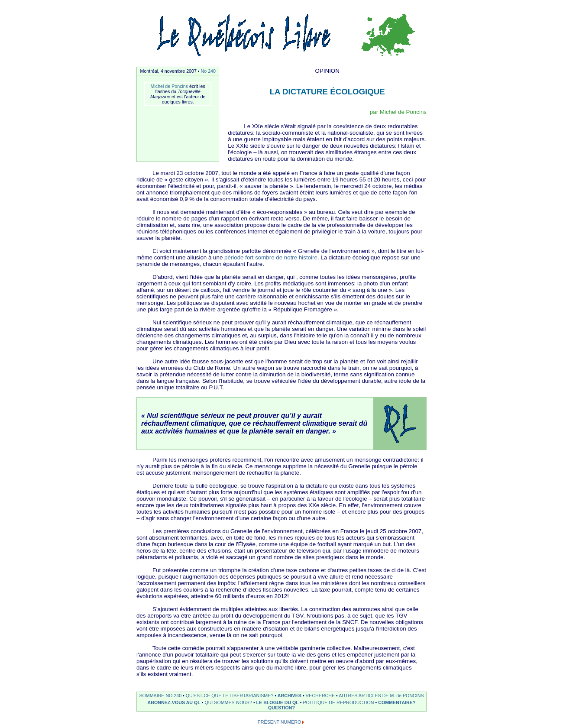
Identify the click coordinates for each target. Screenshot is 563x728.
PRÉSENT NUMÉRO (279, 722)
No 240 (208, 71)
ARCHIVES (290, 696)
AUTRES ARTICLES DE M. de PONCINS (381, 696)
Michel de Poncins (169, 86)
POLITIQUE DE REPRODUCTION (339, 702)
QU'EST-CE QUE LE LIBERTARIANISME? (230, 696)
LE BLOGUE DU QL (278, 702)
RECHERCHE (320, 696)
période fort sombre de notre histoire (271, 257)
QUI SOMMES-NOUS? (228, 702)
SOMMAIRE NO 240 (160, 696)
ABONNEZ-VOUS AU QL (174, 702)
